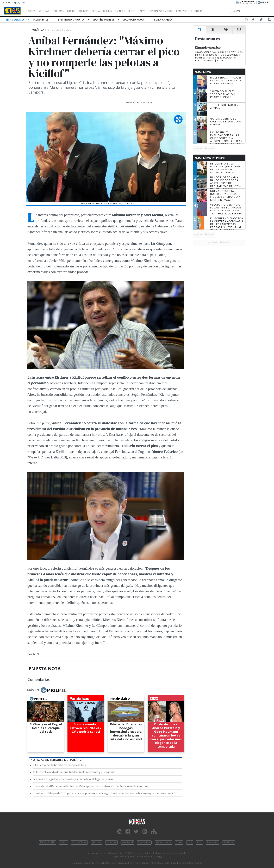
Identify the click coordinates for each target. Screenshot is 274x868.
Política (32, 11)
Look (179, 843)
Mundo (79, 11)
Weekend (127, 843)
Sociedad (47, 11)
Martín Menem (104, 19)
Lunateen (212, 843)
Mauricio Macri (134, 19)
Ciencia (108, 11)
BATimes (229, 843)
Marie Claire (79, 843)
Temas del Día (14, 19)
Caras (63, 843)
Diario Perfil (47, 843)
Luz (190, 843)
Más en (47, 690)
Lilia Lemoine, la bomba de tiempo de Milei (60, 765)
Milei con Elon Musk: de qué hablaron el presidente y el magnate (74, 772)
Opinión (122, 11)
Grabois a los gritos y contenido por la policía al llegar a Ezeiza (73, 779)
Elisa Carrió (163, 19)
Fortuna (96, 843)
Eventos (136, 11)
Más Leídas (203, 72)
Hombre (111, 843)
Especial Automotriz (184, 11)
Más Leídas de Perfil (210, 158)
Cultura (94, 11)
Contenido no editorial (219, 11)
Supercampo (163, 843)
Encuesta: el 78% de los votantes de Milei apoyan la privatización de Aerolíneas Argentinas (91, 786)
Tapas (161, 11)
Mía (200, 843)
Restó (150, 11)
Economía (64, 11)
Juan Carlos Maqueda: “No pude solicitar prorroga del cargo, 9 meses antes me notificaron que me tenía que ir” (104, 793)
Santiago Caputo (71, 19)
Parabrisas (144, 843)
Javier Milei (41, 19)
